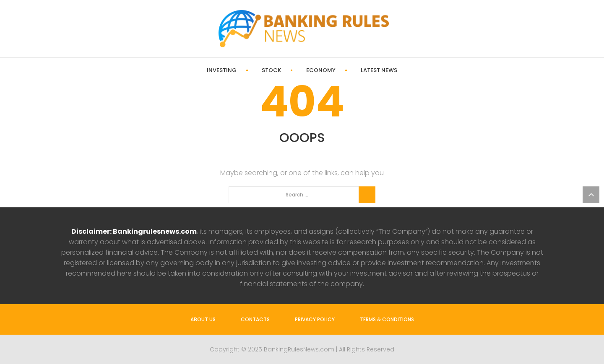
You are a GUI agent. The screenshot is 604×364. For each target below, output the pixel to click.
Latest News (379, 70)
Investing (222, 70)
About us (203, 319)
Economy (321, 70)
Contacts (255, 319)
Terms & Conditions (387, 319)
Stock (271, 70)
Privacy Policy (315, 319)
